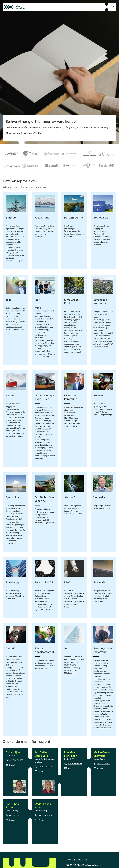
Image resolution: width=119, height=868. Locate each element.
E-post (12, 765)
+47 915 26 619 (16, 815)
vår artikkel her (104, 727)
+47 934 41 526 (45, 766)
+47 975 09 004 (75, 764)
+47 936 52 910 (45, 815)
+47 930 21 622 (104, 764)
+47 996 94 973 (16, 760)
